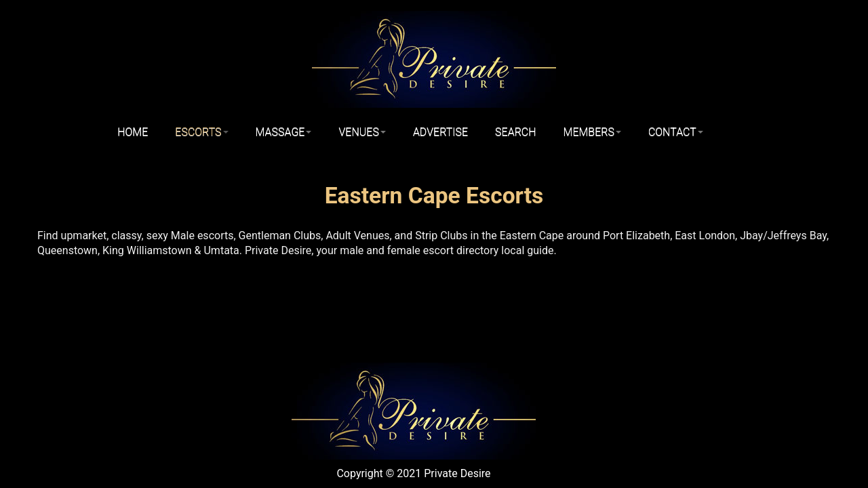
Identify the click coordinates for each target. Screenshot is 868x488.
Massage (284, 132)
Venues (362, 132)
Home (133, 132)
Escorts (201, 132)
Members (592, 132)
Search (515, 132)
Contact (676, 132)
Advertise (440, 132)
